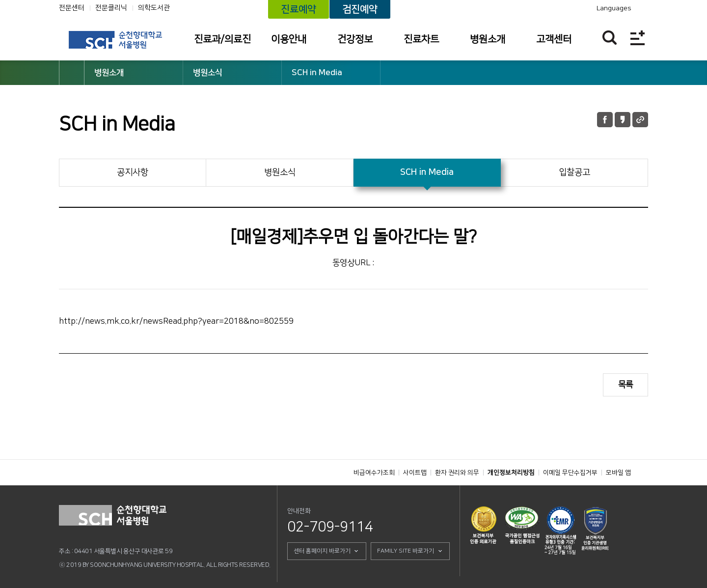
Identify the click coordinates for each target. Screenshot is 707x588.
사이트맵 (415, 473)
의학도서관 (154, 8)
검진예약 (360, 9)
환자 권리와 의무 (457, 473)
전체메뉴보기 (638, 38)
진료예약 (299, 9)
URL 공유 (640, 120)
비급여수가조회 (374, 473)
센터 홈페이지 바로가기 (322, 551)
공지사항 (133, 172)
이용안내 (289, 39)
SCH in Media (317, 73)
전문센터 (72, 8)
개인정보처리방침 (511, 473)
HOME (72, 73)
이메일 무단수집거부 (570, 473)
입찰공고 (574, 172)
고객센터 (554, 39)
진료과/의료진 (222, 39)
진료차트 (421, 39)
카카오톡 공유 (623, 120)
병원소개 (488, 39)
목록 (625, 385)
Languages (614, 8)
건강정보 (355, 39)
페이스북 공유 (605, 120)
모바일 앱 (618, 473)
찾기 (610, 38)
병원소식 (208, 73)
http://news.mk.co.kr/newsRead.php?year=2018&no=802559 (176, 321)
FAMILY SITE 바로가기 (406, 551)
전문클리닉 (111, 8)
